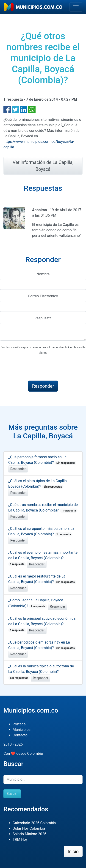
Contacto (20, 735)
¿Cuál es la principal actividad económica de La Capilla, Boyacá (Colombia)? (42, 624)
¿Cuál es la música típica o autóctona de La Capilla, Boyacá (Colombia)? (41, 672)
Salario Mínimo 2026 (29, 834)
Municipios (22, 730)
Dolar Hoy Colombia (29, 828)
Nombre (43, 274)
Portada (19, 724)
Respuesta (43, 318)
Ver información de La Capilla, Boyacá (43, 166)
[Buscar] (43, 780)
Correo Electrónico (43, 296)
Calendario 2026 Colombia (34, 823)
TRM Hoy (20, 839)
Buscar (12, 794)
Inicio (73, 851)
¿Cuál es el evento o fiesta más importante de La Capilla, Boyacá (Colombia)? (43, 558)
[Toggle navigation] (76, 7)
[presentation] (35, 368)
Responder (18, 469)
